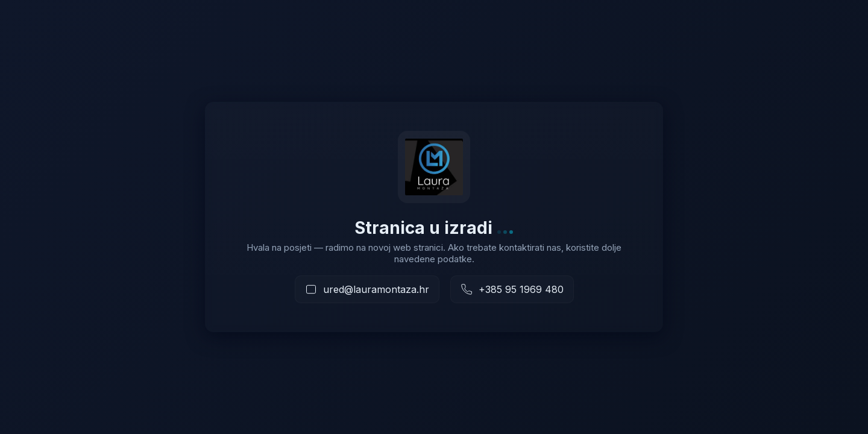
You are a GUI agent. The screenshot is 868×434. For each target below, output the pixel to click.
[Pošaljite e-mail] (367, 289)
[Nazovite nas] (512, 289)
